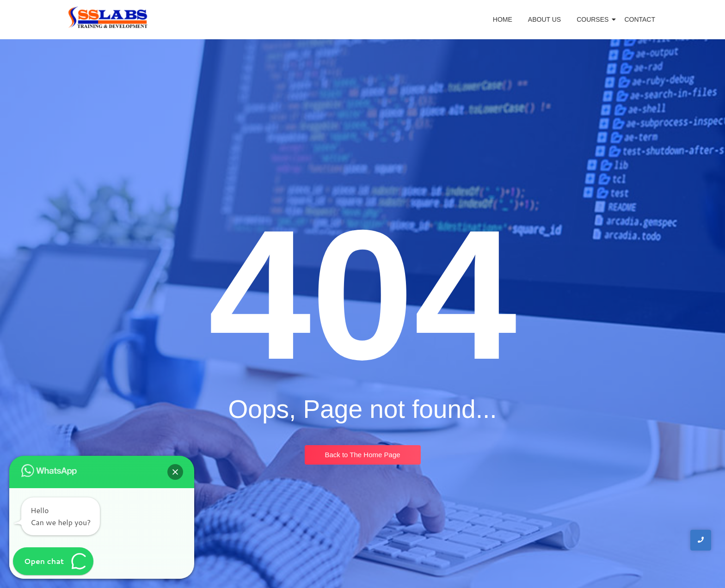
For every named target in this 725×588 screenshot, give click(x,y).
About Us (544, 19)
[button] (175, 472)
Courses (594, 19)
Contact (640, 19)
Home (503, 19)
